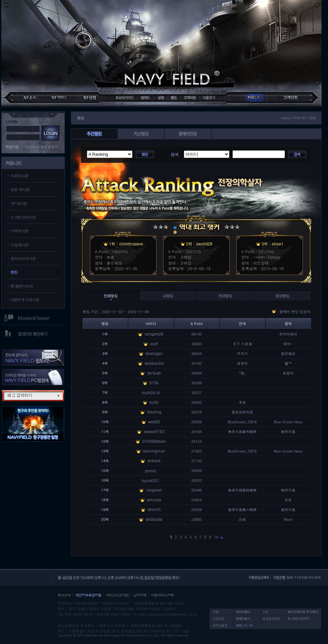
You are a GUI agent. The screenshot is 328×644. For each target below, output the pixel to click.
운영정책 (140, 595)
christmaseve (131, 244)
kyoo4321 (151, 480)
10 (216, 537)
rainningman (154, 451)
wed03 (154, 421)
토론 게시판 (20, 189)
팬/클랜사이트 (22, 286)
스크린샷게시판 (23, 217)
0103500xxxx (154, 441)
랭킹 (14, 272)
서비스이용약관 (117, 595)
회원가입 (12, 147)
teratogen (154, 353)
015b (154, 382)
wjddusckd (154, 363)
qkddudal (154, 519)
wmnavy (154, 499)
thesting (154, 412)
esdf (154, 343)
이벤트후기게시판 (25, 300)
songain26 (154, 334)
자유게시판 (19, 176)
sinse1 (278, 244)
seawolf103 (154, 431)
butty (154, 402)
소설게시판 (19, 245)
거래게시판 (19, 231)
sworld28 (204, 244)
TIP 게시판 (19, 203)
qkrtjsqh (154, 373)
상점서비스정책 (162, 595)
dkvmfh (154, 509)
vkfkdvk (154, 460)
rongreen (154, 490)
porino (151, 471)
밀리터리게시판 (23, 258)
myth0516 (151, 393)
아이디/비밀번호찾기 (42, 147)
